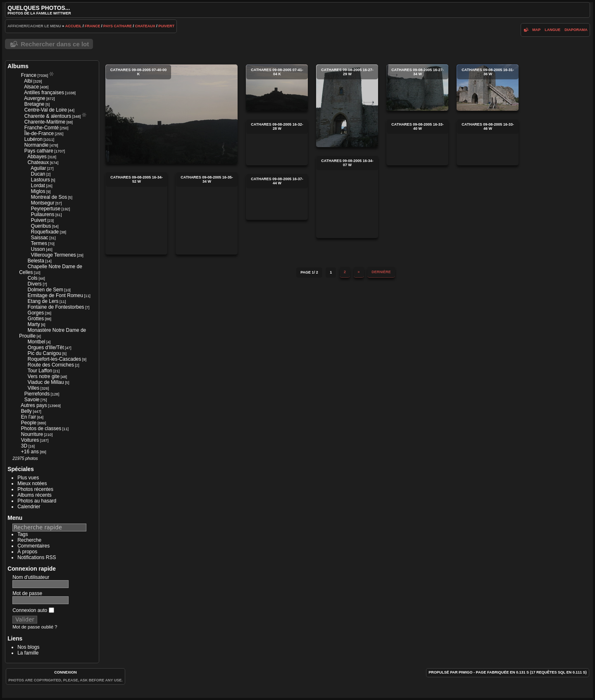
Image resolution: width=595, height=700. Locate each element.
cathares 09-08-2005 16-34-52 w (136, 213)
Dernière (381, 272)
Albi (28, 81)
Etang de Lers (43, 301)
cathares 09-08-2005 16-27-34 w (417, 88)
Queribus (41, 226)
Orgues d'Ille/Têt (46, 348)
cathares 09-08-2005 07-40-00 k (171, 114)
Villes (33, 388)
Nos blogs (28, 647)
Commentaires (33, 546)
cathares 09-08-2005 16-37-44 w (277, 197)
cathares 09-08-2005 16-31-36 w (488, 88)
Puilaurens (43, 214)
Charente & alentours (48, 116)
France (93, 26)
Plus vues (28, 478)
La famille (28, 653)
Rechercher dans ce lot (55, 44)
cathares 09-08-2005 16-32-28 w (277, 142)
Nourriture (32, 434)
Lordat (38, 186)
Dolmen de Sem (45, 290)
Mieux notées (32, 483)
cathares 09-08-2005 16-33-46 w (488, 142)
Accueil (74, 26)
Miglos (38, 191)
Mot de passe (27, 593)
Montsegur (43, 203)
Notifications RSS (37, 557)
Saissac (40, 238)
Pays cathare (118, 26)
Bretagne (35, 104)
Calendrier (29, 507)
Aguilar (38, 168)
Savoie (32, 400)
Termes (39, 243)
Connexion (65, 672)
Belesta (36, 261)
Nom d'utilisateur (31, 577)
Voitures (30, 440)
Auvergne (35, 98)
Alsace (31, 87)
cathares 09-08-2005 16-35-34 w (207, 213)
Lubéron (33, 139)
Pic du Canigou (44, 353)
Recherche (29, 540)
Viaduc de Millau (46, 382)
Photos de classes (41, 429)
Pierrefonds (37, 394)
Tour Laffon (40, 371)
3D (24, 446)
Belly (26, 411)
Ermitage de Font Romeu (55, 295)
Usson (38, 249)
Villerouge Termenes (54, 255)
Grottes (36, 319)
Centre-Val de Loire (46, 110)
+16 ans (30, 452)
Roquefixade (45, 232)
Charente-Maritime (45, 122)
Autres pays (34, 405)
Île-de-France (39, 133)
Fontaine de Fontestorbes (56, 307)
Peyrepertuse (46, 209)
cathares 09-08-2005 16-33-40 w (417, 142)
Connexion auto (33, 610)
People (29, 423)
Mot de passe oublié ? (35, 627)
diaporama (576, 30)
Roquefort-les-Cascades (54, 359)
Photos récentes (35, 489)
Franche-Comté (42, 128)
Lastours (40, 180)
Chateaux (145, 26)
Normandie (37, 145)
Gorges (36, 313)
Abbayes (37, 157)
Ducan (38, 174)
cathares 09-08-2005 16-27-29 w (347, 106)
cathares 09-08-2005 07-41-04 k (277, 88)
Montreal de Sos (49, 197)
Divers (35, 284)
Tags (23, 534)
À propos (27, 552)
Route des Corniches (51, 365)
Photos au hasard (37, 501)
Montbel (37, 342)
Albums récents (35, 495)
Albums (18, 66)
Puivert (166, 26)
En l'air (29, 417)
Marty (34, 324)
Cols (33, 278)
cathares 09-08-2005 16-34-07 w (347, 197)
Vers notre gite (44, 376)
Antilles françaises (44, 93)
